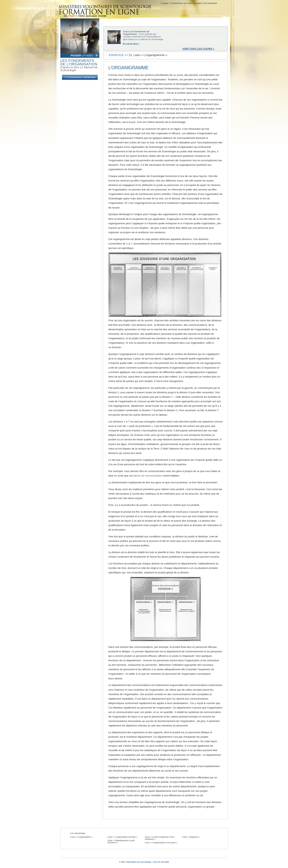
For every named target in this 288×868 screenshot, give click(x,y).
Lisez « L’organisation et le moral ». (161, 843)
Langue (165, 3)
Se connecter (210, 3)
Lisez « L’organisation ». (82, 837)
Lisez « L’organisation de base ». (123, 837)
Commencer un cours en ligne (186, 3)
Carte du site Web (161, 862)
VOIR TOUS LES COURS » (198, 49)
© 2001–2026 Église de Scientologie (135, 862)
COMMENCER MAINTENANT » (198, 35)
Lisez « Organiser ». (191, 837)
